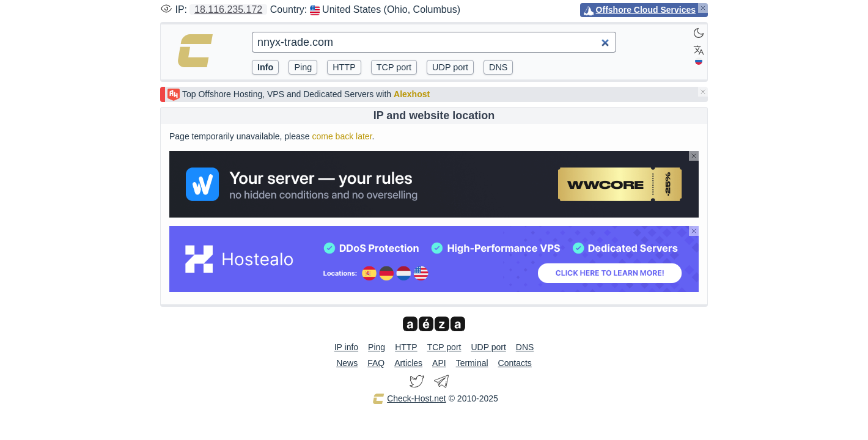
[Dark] (699, 33)
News (347, 363)
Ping (377, 347)
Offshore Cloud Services (646, 10)
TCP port (444, 347)
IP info (346, 347)
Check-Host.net (409, 399)
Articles (408, 363)
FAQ (376, 363)
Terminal (472, 363)
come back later (342, 136)
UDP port (488, 347)
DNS (525, 347)
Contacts (515, 363)
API (439, 363)
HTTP (406, 347)
